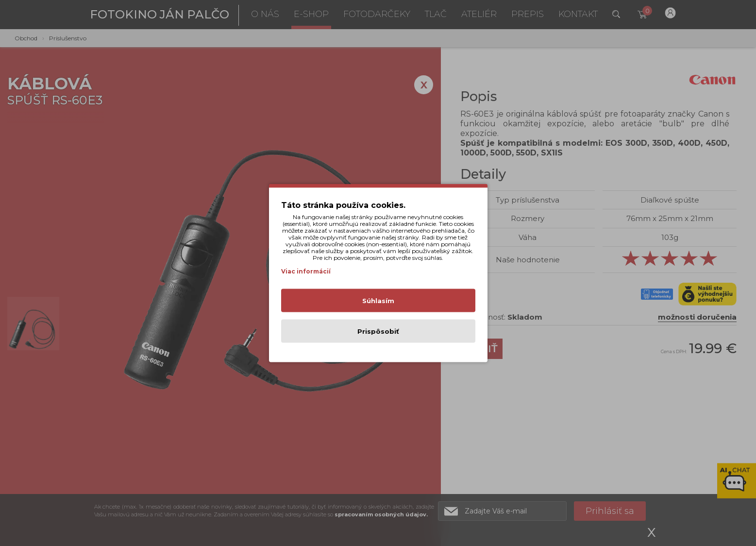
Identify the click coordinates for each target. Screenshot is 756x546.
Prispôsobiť (378, 331)
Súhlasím (378, 301)
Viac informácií (306, 271)
